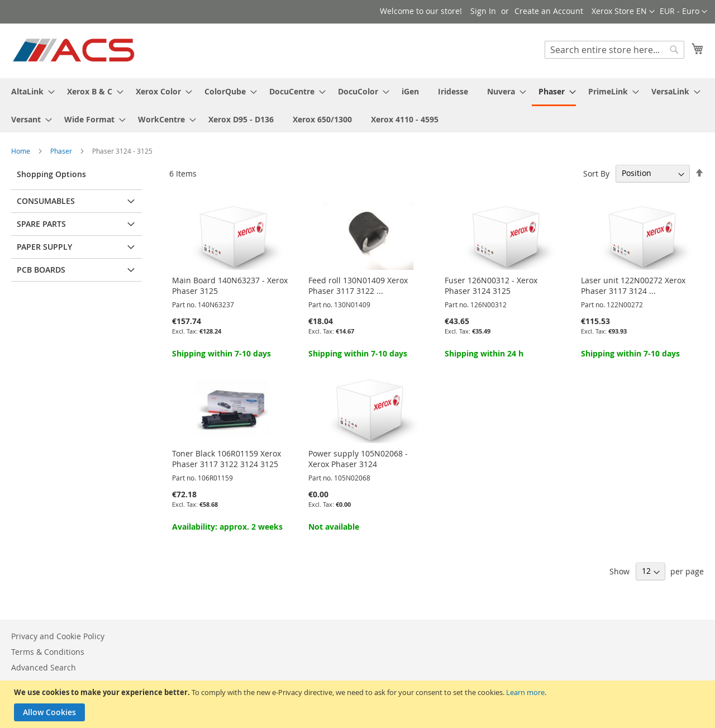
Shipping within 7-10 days (221, 353)
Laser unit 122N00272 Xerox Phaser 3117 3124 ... (633, 286)
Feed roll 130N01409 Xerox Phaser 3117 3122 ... (358, 286)
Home (22, 151)
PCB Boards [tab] (41, 270)
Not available (334, 527)
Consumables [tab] (46, 201)
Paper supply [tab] (44, 247)
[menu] (357, 105)
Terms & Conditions (48, 652)
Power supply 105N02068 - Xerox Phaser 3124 (358, 459)
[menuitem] (30, 91)
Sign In (483, 11)
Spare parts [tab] (41, 224)
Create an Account (549, 11)
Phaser (62, 151)
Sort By (596, 173)
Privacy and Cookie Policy (58, 636)
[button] (683, 12)
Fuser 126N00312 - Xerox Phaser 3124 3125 (491, 286)
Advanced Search (44, 667)
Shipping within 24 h (484, 353)
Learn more (525, 692)
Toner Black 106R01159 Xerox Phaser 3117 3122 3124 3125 (227, 459)
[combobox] (614, 50)
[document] (359, 704)
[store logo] (75, 50)
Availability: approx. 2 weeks (227, 527)
